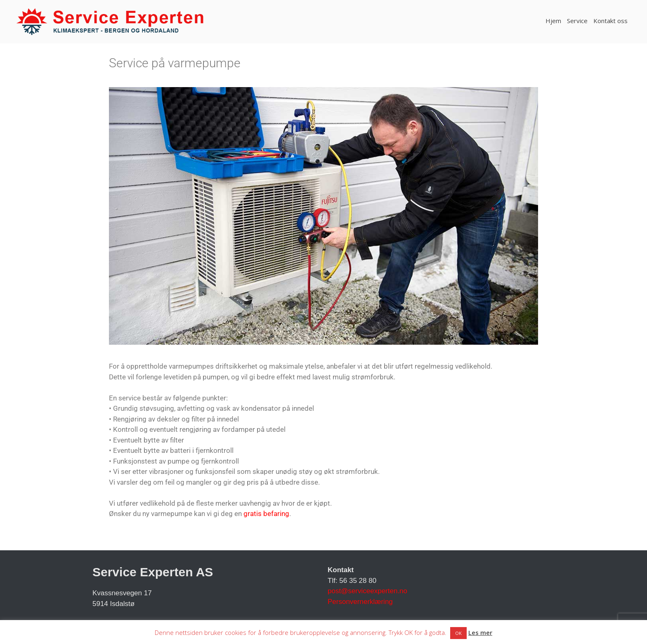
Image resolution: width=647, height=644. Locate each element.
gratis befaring (266, 514)
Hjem (553, 21)
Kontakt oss (610, 21)
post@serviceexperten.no (367, 591)
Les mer (480, 632)
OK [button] (458, 633)
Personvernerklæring (360, 602)
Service (577, 21)
